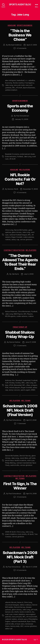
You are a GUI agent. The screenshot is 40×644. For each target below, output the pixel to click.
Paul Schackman (23, 116)
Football (20, 157)
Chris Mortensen (24, 311)
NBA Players (18, 314)
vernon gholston (26, 239)
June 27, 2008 (31, 342)
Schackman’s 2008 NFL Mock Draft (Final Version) (20, 410)
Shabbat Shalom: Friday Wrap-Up (20, 334)
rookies (8, 239)
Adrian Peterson (11, 311)
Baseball (8, 154)
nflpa (28, 385)
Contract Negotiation (14, 250)
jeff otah (32, 458)
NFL (14, 88)
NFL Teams (26, 401)
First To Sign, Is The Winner (20, 486)
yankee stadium (11, 90)
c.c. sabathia (30, 80)
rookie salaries (28, 237)
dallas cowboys (26, 605)
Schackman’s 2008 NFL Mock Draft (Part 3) (20, 557)
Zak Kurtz (15, 274)
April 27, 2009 (32, 45)
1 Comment (21, 423)
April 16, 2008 (31, 494)
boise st (20, 602)
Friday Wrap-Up (20, 327)
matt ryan (31, 460)
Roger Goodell (17, 237)
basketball (21, 80)
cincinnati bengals (12, 605)
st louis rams (20, 624)
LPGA (11, 385)
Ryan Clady (31, 621)
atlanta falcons (11, 602)
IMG (23, 383)
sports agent (25, 390)
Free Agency (29, 83)
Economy (9, 83)
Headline (12, 25)
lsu (33, 612)
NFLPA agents (10, 316)
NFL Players (25, 170)
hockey (18, 383)
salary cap (15, 239)
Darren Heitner (15, 342)
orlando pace (23, 619)
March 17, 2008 (31, 567)
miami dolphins (11, 534)
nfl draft (19, 88)
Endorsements (11, 157)
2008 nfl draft (10, 532)
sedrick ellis (15, 465)
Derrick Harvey (25, 456)
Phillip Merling (10, 463)
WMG (33, 390)
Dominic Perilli (13, 189)
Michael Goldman (15, 45)
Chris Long (9, 230)
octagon (34, 385)
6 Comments (21, 570)
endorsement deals (27, 154)
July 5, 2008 (29, 274)
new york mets (19, 85)
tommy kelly (15, 626)
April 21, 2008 (31, 420)
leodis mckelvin (20, 460)
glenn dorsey (17, 232)
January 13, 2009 (21, 119)
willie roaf (9, 629)
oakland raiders (11, 619)
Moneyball (18, 385)
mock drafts (22, 534)
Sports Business (25, 25)
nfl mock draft (32, 617)
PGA (7, 387)
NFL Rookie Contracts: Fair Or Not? (20, 179)
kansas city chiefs (12, 612)
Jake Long (9, 85)
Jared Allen (24, 458)
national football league (18, 235)
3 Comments (21, 497)
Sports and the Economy (20, 108)
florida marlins (18, 83)
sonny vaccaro (14, 390)
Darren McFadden (21, 230)
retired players (15, 387)
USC (22, 626)
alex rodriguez (11, 80)
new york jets (17, 617)
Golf (7, 383)
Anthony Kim (10, 380)
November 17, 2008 (30, 189)
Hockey (12, 383)
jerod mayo (9, 460)
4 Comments (21, 48)
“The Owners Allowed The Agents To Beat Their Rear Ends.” (20, 262)
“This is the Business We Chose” (20, 35)
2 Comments (21, 346)
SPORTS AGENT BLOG (20, 4)
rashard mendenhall (24, 463)
